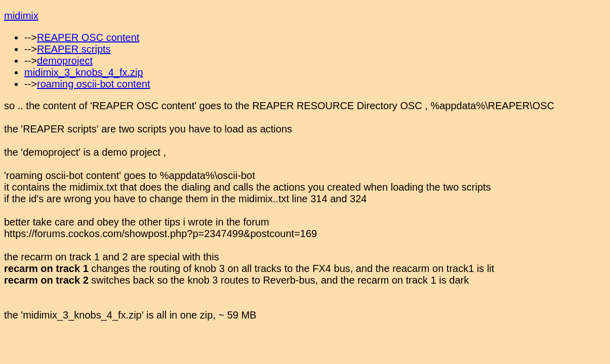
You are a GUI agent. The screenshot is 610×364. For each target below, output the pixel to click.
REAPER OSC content (88, 37)
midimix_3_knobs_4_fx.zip (84, 72)
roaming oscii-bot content (93, 84)
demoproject (65, 61)
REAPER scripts (74, 49)
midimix (21, 16)
